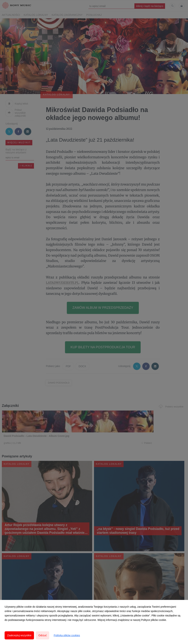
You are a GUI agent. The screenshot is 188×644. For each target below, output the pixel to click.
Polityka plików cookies (67, 635)
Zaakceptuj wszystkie (19, 635)
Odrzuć (43, 635)
